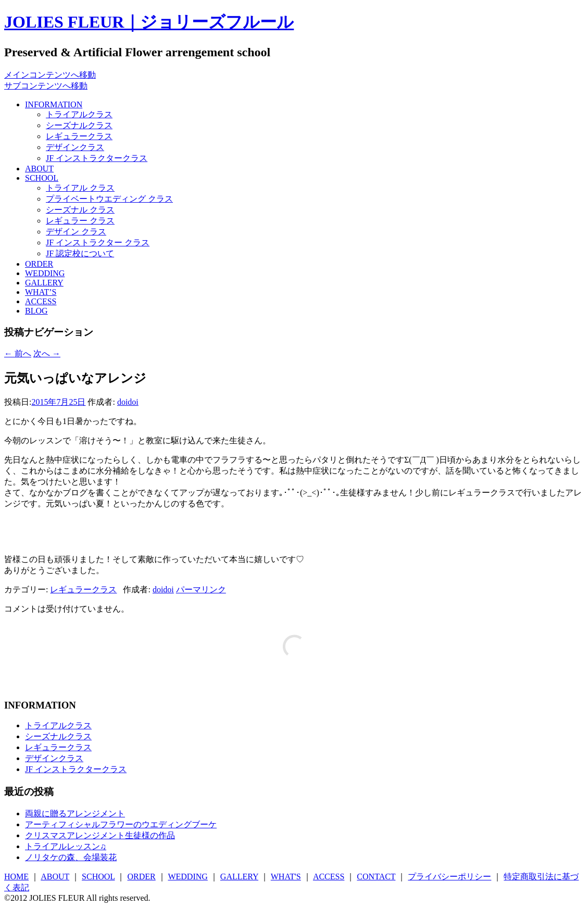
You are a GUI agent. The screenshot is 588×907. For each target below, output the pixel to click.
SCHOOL (42, 178)
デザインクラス (75, 147)
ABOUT (39, 169)
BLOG (36, 311)
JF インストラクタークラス (97, 158)
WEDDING (45, 273)
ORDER (39, 264)
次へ (47, 353)
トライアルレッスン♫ (66, 846)
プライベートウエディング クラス (109, 199)
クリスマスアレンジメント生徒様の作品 (100, 835)
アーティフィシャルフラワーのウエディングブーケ (121, 824)
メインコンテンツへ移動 (50, 75)
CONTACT (376, 877)
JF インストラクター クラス (98, 243)
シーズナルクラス (79, 125)
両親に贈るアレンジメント (75, 813)
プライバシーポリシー (449, 877)
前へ (18, 353)
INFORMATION (54, 104)
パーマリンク (201, 589)
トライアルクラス (79, 114)
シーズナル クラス (80, 210)
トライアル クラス (80, 188)
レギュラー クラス (80, 221)
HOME (16, 877)
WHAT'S (286, 877)
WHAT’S (41, 292)
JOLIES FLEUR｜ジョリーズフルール (149, 22)
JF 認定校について (80, 253)
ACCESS (41, 301)
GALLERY (44, 283)
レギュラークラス (79, 136)
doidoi (128, 402)
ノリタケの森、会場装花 (71, 857)
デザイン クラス (76, 232)
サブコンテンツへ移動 (46, 86)
